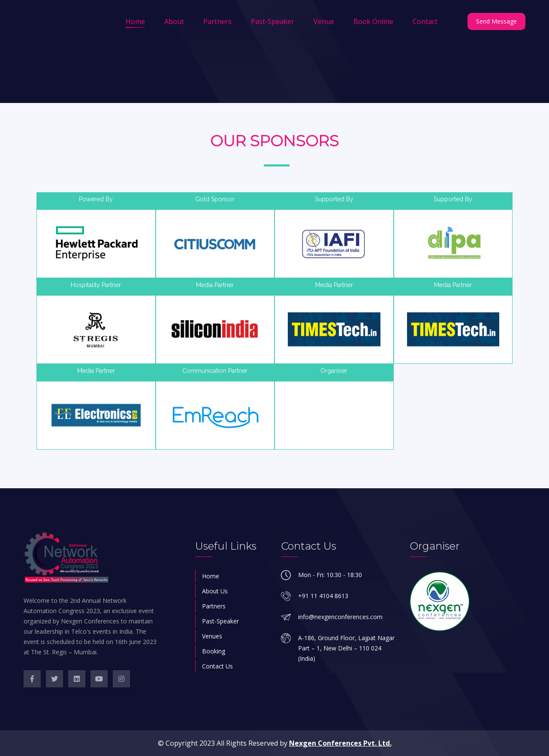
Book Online (373, 21)
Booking (214, 651)
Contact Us (217, 666)
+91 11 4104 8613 (323, 596)
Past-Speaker (273, 21)
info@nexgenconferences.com (340, 617)
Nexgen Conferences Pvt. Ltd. (340, 743)
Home (135, 21)
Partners (217, 21)
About (174, 21)
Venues (212, 636)
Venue (324, 21)
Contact (425, 21)
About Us (215, 591)
